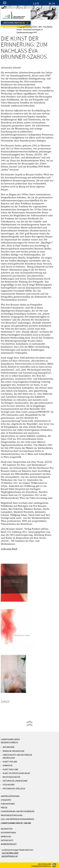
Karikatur (7, 766)
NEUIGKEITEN (7, 829)
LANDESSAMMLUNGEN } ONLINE (16, 823)
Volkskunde (9, 785)
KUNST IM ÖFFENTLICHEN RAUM (16, 773)
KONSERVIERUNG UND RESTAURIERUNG (18, 811)
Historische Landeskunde (15, 781)
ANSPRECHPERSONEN (10, 796)
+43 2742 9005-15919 (10, 853)
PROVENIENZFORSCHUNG (12, 815)
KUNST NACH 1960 (10, 770)
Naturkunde (9, 747)
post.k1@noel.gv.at (10, 856)
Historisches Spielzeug (14, 789)
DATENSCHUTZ (7, 840)
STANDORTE (6, 800)
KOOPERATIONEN (8, 833)
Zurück (5, 702)
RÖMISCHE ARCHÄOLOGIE (14, 751)
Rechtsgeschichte (11, 777)
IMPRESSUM (6, 837)
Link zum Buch (9, 549)
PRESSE (4, 808)
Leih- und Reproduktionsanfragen (17, 819)
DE (50, 4)
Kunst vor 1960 (10, 762)
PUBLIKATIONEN (8, 804)
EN (54, 4)
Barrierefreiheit (9, 844)
